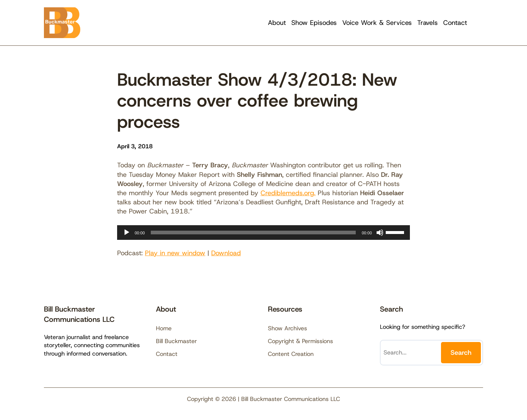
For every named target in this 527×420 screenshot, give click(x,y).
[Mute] (380, 233)
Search (461, 353)
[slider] (253, 233)
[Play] (127, 233)
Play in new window (175, 253)
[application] (263, 233)
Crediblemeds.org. (288, 193)
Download (226, 253)
